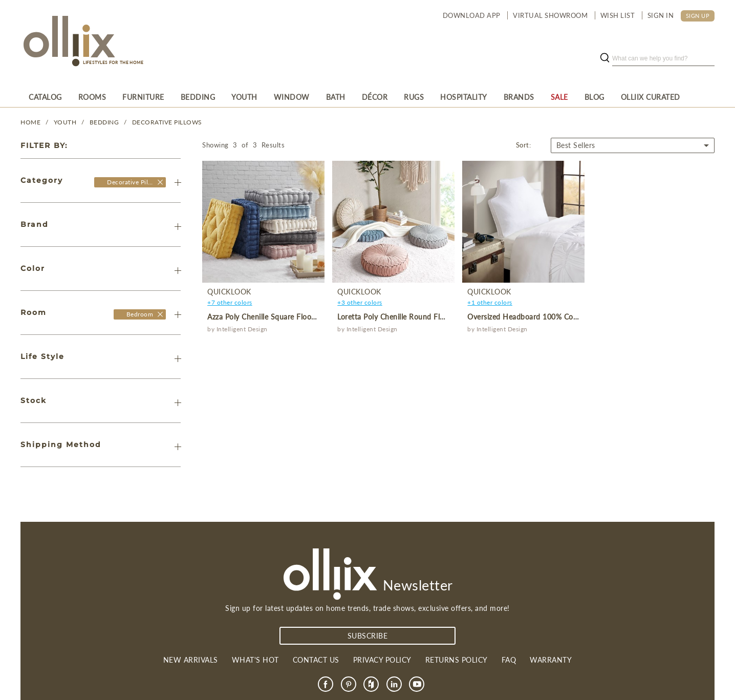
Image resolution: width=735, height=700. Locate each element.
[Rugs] (414, 97)
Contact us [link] (316, 660)
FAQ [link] (509, 660)
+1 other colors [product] (490, 302)
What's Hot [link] (255, 660)
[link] (326, 684)
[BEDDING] (198, 97)
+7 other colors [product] (230, 302)
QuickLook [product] (229, 292)
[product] (263, 222)
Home (30, 122)
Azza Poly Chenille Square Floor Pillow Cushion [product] (287, 317)
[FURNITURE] (143, 97)
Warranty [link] (551, 660)
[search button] (604, 58)
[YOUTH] (244, 97)
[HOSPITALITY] (464, 97)
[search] (663, 58)
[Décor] (375, 97)
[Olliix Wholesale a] (68, 42)
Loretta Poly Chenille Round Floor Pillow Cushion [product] (420, 317)
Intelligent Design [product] (242, 329)
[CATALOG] (45, 97)
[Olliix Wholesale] (160, 182)
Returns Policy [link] (457, 660)
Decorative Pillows (167, 122)
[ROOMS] (92, 97)
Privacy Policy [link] (382, 660)
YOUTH (65, 122)
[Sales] (559, 97)
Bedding (104, 122)
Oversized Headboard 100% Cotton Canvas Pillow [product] (552, 317)
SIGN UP (698, 16)
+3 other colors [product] (360, 302)
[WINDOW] (292, 97)
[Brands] (519, 97)
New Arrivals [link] (191, 660)
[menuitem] (45, 97)
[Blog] (595, 97)
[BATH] (336, 97)
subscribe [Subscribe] (368, 636)
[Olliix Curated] (651, 97)
